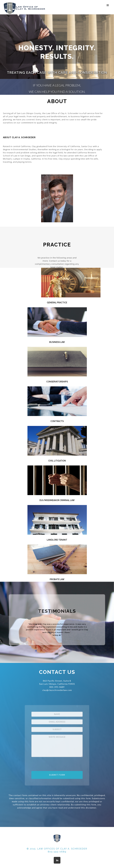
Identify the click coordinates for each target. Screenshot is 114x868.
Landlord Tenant (57, 540)
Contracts (57, 421)
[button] (108, 5)
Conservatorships (57, 382)
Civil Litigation (57, 461)
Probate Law (57, 579)
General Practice (57, 303)
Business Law (57, 342)
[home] (24, 8)
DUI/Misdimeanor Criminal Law (57, 500)
